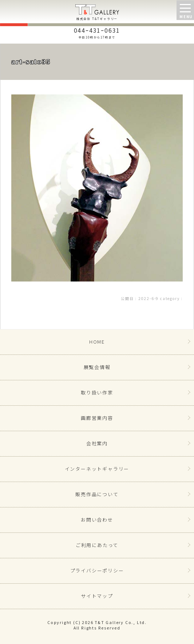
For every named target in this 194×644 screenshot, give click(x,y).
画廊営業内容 (97, 418)
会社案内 (97, 443)
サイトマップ (97, 596)
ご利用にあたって (97, 545)
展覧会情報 (97, 367)
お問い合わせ (97, 520)
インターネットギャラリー (97, 469)
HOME (97, 342)
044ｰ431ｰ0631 (97, 32)
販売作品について (97, 494)
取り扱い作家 (97, 392)
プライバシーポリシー (97, 570)
